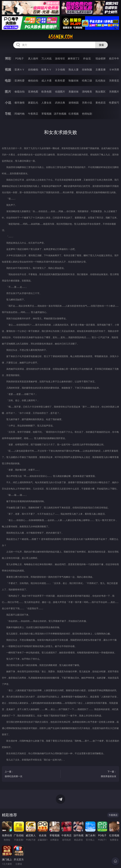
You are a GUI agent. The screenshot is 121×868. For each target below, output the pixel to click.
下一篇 (90, 774)
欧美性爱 (60, 81)
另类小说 (87, 103)
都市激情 (20, 103)
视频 (8, 69)
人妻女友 (46, 103)
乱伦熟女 (101, 81)
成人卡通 (46, 81)
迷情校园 (74, 103)
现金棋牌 (101, 58)
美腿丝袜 (74, 92)
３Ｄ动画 (60, 69)
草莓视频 (46, 114)
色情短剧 (87, 114)
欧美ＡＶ (46, 69)
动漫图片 (60, 92)
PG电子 (19, 58)
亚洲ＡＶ (20, 69)
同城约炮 (20, 114)
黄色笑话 (101, 103)
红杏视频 (74, 114)
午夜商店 (33, 114)
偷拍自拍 (33, 81)
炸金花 (87, 58)
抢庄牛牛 (114, 58)
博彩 (8, 58)
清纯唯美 (87, 92)
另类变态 (114, 81)
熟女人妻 (74, 69)
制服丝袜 (74, 81)
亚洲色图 (33, 92)
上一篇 (31, 774)
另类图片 (114, 92)
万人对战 (46, 58)
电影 (8, 80)
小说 (8, 103)
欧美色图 (46, 92)
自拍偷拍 (33, 69)
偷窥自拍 (20, 92)
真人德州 (33, 58)
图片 (8, 91)
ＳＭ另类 (114, 69)
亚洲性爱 (20, 81)
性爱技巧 (114, 103)
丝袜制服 (87, 69)
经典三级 (87, 81)
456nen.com (60, 37)
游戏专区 (60, 58)
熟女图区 (101, 92)
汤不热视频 (60, 114)
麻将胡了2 (73, 58)
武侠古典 (60, 103)
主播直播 (101, 69)
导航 (8, 114)
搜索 (101, 45)
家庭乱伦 (33, 103)
